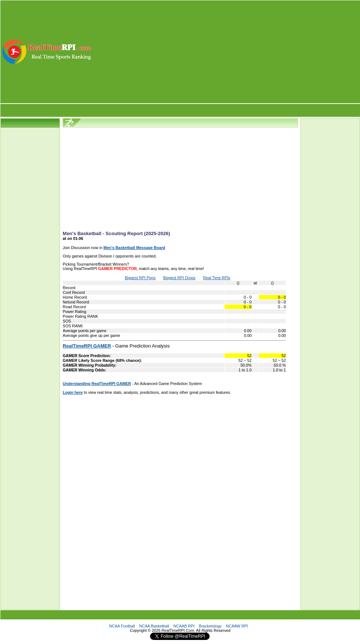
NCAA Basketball (154, 626)
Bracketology (210, 626)
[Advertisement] (226, 52)
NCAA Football (122, 626)
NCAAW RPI (237, 626)
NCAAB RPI (184, 626)
